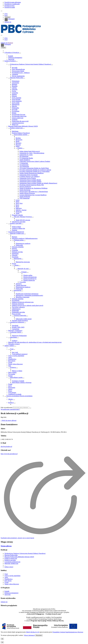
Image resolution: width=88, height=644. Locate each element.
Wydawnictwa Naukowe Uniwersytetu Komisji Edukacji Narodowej (31, 64)
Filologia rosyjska (17, 252)
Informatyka (18, 290)
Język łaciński (16, 99)
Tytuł (12, 349)
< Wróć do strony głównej (9, 420)
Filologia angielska (18, 299)
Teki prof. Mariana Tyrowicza (23, 217)
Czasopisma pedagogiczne (16, 232)
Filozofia (15, 89)
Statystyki (11, 59)
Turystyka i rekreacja (18, 307)
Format (10, 376)
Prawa (10, 391)
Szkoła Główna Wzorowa (27, 193)
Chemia (14, 88)
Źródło (10, 384)
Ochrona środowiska (20, 315)
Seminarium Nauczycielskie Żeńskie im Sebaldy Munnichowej (38, 183)
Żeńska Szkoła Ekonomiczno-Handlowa (32, 173)
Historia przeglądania (13, 396)
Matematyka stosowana (23, 262)
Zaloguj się (8, 22)
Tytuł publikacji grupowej (20, 354)
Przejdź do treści (9, 6)
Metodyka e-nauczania (22, 297)
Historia (14, 96)
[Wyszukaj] (30, 408)
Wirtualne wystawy (14, 344)
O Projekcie (8, 53)
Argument (15, 74)
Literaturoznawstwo (18, 123)
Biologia (15, 84)
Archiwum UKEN (16, 332)
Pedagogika (15, 108)
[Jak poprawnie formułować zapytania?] (20, 409)
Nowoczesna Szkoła (18, 71)
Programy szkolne (17, 215)
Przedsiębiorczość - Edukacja (21, 73)
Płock (17, 207)
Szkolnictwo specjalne (19, 222)
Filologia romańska (18, 247)
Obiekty (11, 399)
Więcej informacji (29, 635)
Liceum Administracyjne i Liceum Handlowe (33, 195)
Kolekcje (7, 61)
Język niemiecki (17, 101)
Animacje (19, 284)
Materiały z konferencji (15, 331)
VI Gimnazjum (24, 165)
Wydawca (13, 367)
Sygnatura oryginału (18, 381)
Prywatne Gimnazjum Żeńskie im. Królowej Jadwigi (35, 170)
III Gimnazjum (24, 156)
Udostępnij (10, 20)
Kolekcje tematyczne (16, 128)
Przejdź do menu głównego (13, 2)
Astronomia (16, 83)
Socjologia (15, 257)
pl (7, 15)
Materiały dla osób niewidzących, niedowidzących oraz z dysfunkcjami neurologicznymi (35, 342)
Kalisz (18, 146)
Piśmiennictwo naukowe (23, 243)
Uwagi (10, 362)
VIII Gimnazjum (24, 198)
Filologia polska (19, 240)
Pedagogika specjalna (18, 312)
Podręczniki (19, 245)
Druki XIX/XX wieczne (23, 220)
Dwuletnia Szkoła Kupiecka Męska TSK (32, 185)
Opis (10, 366)
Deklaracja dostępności (15, 58)
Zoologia (15, 120)
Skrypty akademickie (18, 76)
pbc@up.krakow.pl (6, 447)
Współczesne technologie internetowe (27, 294)
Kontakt (11, 56)
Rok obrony (12, 361)
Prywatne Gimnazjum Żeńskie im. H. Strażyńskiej (35, 171)
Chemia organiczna (29, 280)
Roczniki (15, 68)
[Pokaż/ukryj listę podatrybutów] (9, 349)
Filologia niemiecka (18, 304)
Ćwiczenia (23, 282)
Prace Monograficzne (18, 69)
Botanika (15, 86)
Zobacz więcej (9, 567)
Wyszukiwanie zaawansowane (10, 409)
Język (10, 386)
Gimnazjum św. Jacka (26, 155)
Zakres (10, 389)
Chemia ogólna (28, 275)
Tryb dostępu (12, 393)
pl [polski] (5, 14)
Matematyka (16, 104)
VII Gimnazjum (24, 166)
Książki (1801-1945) (18, 327)
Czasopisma (16, 329)
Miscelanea (14, 337)
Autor (10, 357)
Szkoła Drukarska (25, 197)
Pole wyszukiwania (7, 408)
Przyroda (15, 109)
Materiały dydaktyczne (17, 233)
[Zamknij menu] (1, 35)
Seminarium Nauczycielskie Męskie (30, 180)
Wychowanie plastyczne (19, 116)
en (5, 15)
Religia (14, 113)
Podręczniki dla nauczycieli (20, 121)
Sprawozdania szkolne (21, 135)
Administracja (16, 309)
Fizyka (14, 91)
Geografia (15, 93)
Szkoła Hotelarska (25, 190)
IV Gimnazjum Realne (26, 158)
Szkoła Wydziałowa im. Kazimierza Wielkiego (33, 188)
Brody (18, 141)
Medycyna (15, 125)
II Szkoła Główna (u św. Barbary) (30, 176)
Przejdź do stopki (10, 7)
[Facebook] (17, 538)
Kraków (20, 148)
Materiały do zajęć (23, 269)
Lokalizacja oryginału (15, 394)
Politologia (15, 254)
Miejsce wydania (17, 371)
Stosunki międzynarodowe (20, 321)
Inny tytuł (15, 352)
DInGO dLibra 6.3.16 (33, 632)
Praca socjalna (16, 314)
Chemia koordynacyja (30, 279)
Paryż (17, 205)
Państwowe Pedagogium (19, 336)
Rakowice (19, 208)
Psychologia (16, 111)
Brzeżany (19, 143)
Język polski (16, 103)
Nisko (17, 202)
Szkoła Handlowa (25, 160)
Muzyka (14, 106)
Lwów (18, 200)
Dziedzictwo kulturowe (17, 322)
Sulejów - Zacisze (21, 210)
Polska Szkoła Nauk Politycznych (30, 151)
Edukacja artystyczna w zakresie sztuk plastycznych (28, 305)
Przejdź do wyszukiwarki (12, 4)
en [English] (7, 14)
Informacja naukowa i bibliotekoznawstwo (25, 238)
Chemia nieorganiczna (30, 277)
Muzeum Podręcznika (17, 78)
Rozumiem (39, 635)
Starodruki (15, 326)
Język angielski (17, 98)
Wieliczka (19, 212)
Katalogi (15, 230)
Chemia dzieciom (21, 285)
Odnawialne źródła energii (24, 319)
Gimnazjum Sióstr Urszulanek (29, 175)
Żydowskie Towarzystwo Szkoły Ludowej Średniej (35, 161)
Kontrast (8, 17)
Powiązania (12, 388)
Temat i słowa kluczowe (15, 364)
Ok (2, 639)
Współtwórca (12, 359)
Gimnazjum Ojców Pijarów (28, 178)
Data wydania (12, 372)
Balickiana (15, 131)
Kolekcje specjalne (16, 223)
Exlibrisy (15, 341)
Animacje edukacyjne (18, 228)
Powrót (3, 48)
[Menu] (1, 11)
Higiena (14, 94)
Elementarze (16, 81)
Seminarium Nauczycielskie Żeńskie (30, 181)
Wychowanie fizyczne (19, 114)
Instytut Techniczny (25, 187)
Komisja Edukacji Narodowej (21, 133)
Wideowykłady (17, 227)
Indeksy (7, 346)
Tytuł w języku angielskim (16, 356)
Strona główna (6, 546)
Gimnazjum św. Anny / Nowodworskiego (32, 153)
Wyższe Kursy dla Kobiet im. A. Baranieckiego (34, 192)
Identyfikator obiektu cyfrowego (22, 382)
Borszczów (19, 140)
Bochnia (18, 138)
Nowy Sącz (19, 203)
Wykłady (24, 272)
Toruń (17, 213)
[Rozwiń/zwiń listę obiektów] (20, 53)
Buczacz (18, 145)
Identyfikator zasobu (16, 377)
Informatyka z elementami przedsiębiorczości (29, 295)
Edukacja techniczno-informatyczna (23, 302)
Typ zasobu (12, 374)
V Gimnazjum (24, 163)
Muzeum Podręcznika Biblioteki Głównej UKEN (23, 126)
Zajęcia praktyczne (18, 118)
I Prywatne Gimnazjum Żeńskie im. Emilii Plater (34, 168)
